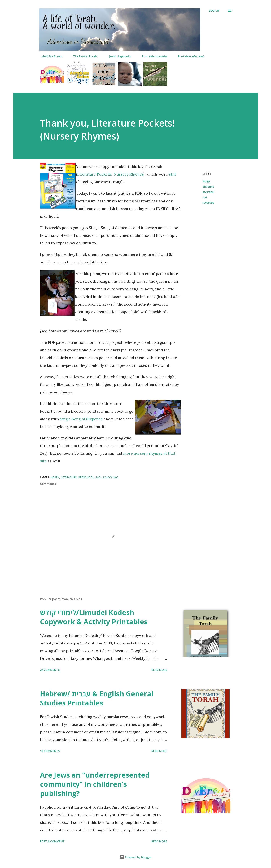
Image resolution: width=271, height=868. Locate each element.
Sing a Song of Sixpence (81, 419)
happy (206, 181)
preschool (208, 192)
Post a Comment (52, 841)
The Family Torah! (83, 56)
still (172, 174)
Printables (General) (189, 56)
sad (205, 197)
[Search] (214, 11)
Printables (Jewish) (152, 56)
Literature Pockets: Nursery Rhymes (110, 174)
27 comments (50, 670)
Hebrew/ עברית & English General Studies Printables (97, 698)
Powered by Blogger (136, 857)
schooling (208, 203)
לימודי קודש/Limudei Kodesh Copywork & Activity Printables (94, 617)
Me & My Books (49, 56)
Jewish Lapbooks (118, 56)
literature (208, 187)
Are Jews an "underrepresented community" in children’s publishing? (95, 784)
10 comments (50, 751)
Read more (159, 670)
